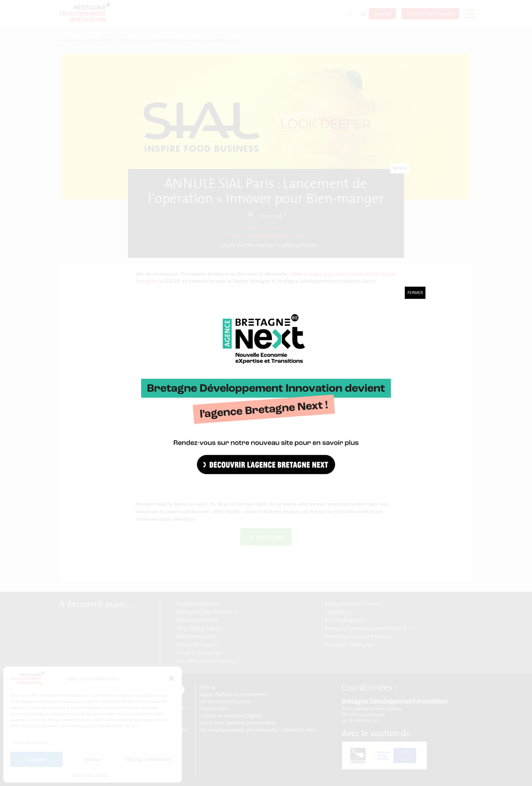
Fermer (415, 293)
